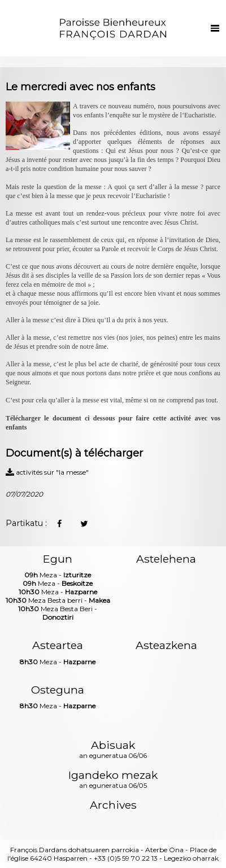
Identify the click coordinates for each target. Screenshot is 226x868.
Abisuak (113, 750)
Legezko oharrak (191, 858)
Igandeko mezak (113, 780)
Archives (113, 805)
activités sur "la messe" (47, 472)
